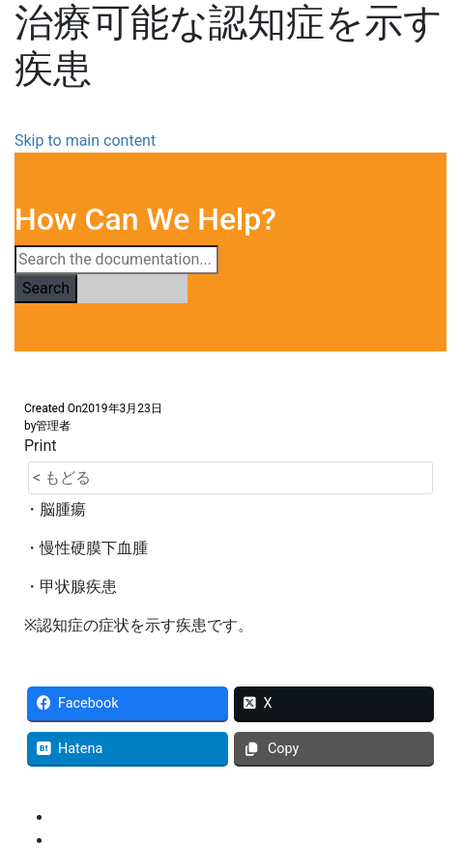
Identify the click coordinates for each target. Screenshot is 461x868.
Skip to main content (85, 140)
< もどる (62, 477)
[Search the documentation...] (116, 260)
